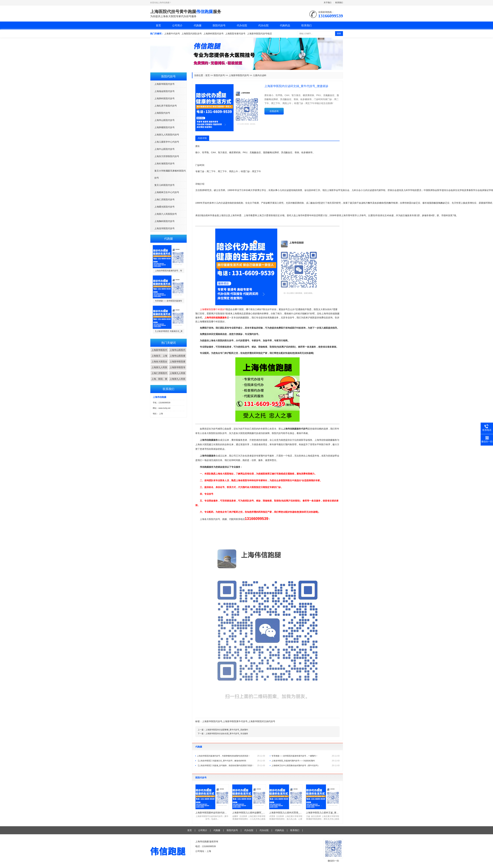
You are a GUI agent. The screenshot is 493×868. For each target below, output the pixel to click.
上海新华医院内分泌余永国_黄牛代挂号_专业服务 (227, 734)
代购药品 (285, 25)
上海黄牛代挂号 (172, 34)
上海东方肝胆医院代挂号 (167, 156)
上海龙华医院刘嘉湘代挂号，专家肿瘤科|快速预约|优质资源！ (231, 756)
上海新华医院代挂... (159, 352)
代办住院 (242, 25)
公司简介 (177, 25)
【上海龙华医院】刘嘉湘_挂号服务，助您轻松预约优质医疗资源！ (231, 766)
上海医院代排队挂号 (192, 34)
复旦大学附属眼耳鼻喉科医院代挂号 (170, 174)
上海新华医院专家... (178, 370)
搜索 (339, 33)
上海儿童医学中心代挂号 (167, 142)
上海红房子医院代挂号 (166, 106)
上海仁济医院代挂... (159, 376)
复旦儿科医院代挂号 (164, 185)
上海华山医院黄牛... (178, 358)
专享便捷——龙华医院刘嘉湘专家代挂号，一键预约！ (306, 756)
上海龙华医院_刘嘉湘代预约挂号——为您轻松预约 (306, 761)
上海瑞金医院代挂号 (164, 91)
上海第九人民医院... (159, 370)
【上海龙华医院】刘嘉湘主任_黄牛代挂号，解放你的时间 (231, 761)
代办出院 (263, 25)
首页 (158, 25)
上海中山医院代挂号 (164, 149)
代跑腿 (198, 25)
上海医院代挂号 (162, 113)
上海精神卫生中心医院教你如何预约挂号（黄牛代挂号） (306, 766)
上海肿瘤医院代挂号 (164, 127)
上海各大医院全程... (159, 364)
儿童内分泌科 (260, 75)
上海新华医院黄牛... (178, 364)
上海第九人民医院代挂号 (167, 135)
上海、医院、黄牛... (159, 381)
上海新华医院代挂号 (164, 84)
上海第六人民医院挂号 (166, 214)
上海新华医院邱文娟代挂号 (262, 721)
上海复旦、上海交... (159, 358)
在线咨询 (274, 111)
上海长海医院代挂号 (164, 164)
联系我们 (339, 3)
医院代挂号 (219, 25)
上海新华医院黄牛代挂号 (235, 721)
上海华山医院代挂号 (164, 120)
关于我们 (328, 3)
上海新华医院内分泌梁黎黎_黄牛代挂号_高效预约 (227, 730)
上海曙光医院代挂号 (164, 207)
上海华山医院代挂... (178, 352)
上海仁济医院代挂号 (164, 199)
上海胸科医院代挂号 (164, 221)
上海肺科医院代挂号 (213, 34)
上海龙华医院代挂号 (164, 228)
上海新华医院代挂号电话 (259, 34)
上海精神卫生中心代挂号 (167, 192)
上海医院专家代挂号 (235, 34)
